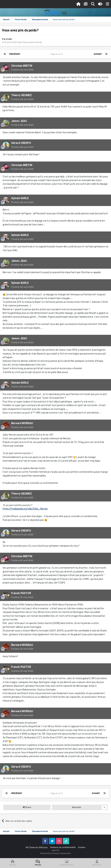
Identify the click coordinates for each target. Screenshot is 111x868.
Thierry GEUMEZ (22, 95)
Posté (22, 70)
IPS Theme (31, 847)
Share (27, 807)
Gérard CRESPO (21, 143)
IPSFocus (43, 847)
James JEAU (19, 121)
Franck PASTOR (21, 593)
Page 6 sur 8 (57, 54)
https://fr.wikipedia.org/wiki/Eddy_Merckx (25, 509)
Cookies (82, 847)
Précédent (15, 54)
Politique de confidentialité (63, 847)
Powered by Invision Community (56, 853)
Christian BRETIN (22, 66)
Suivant (98, 54)
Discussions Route (32, 42)
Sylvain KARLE (20, 198)
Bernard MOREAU (22, 423)
